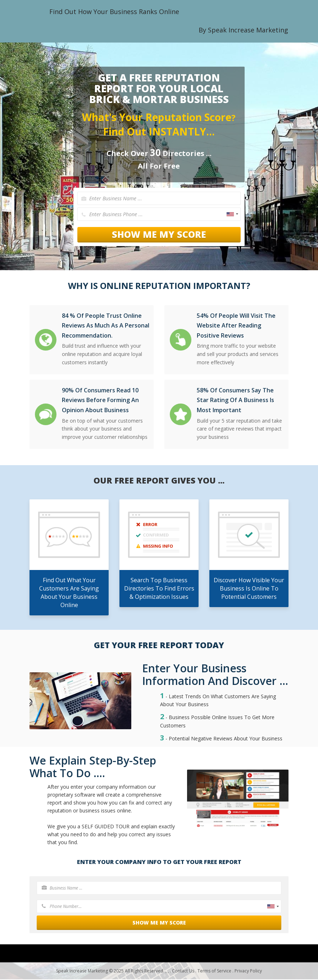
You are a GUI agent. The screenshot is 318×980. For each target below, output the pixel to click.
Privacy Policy (248, 972)
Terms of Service (214, 972)
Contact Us (183, 972)
